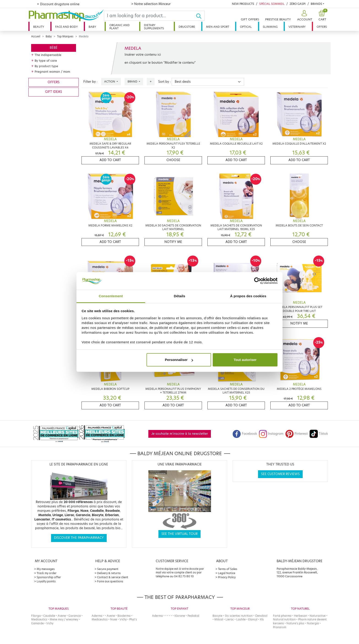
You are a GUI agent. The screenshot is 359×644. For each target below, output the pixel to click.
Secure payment (108, 569)
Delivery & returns (109, 573)
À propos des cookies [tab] (248, 296)
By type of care (46, 61)
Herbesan (301, 616)
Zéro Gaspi (298, 4)
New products (243, 4)
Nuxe (114, 619)
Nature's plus (295, 623)
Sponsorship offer (49, 577)
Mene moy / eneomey (64, 619)
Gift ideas (54, 92)
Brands (316, 4)
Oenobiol (261, 616)
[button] (304, 16)
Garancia (75, 616)
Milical (219, 619)
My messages (46, 569)
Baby (92, 27)
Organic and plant (120, 27)
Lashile (241, 619)
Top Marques (65, 36)
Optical (246, 27)
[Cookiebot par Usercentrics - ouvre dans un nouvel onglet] (257, 281)
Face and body (67, 27)
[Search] (150, 16)
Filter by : (90, 82)
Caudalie (49, 616)
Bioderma (124, 616)
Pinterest (296, 434)
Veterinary (297, 27)
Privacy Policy (227, 577)
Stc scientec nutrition (239, 616)
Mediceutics (39, 619)
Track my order (47, 573)
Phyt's (133, 619)
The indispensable (48, 55)
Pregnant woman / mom (52, 72)
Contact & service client (113, 577)
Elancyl (253, 619)
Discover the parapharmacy (79, 538)
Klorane (180, 616)
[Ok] (200, 16)
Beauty (39, 27)
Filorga (36, 616)
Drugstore (187, 27)
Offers (322, 27)
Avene (62, 616)
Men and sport (218, 27)
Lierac (230, 619)
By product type (46, 66)
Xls (262, 619)
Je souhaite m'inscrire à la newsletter (180, 434)
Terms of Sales (228, 569)
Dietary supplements (154, 27)
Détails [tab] (179, 296)
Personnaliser (179, 360)
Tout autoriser (245, 360)
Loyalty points (46, 581)
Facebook (245, 434)
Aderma (97, 616)
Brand (133, 81)
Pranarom (280, 627)
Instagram (271, 434)
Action (110, 81)
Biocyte (217, 616)
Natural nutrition (284, 619)
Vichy (50, 623)
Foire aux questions (110, 581)
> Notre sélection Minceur (151, 4)
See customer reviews (280, 474)
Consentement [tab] (111, 296)
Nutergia (313, 623)
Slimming (270, 27)
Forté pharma (282, 616)
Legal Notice (227, 573)
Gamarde (37, 623)
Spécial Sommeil (272, 4)
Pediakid (193, 616)
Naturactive (318, 616)
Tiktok (319, 434)
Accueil (36, 36)
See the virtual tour (179, 534)
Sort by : (165, 82)
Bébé (54, 48)
